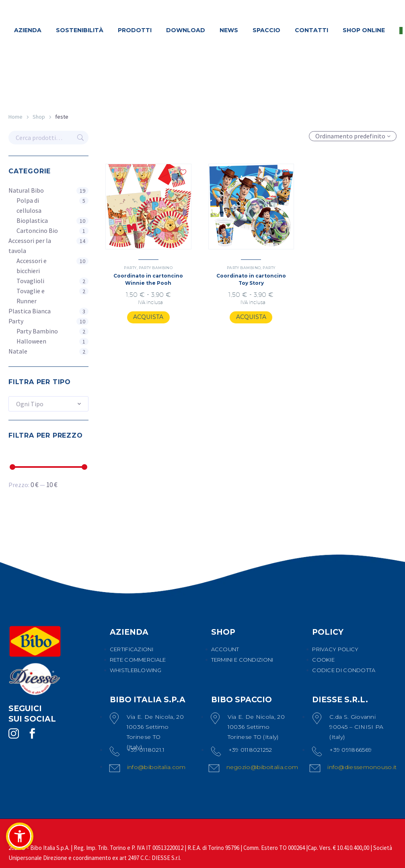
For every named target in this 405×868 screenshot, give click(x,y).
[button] (20, 836)
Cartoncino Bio (37, 230)
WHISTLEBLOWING (136, 670)
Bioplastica (32, 220)
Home (15, 117)
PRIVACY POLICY (335, 649)
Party (16, 321)
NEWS (229, 30)
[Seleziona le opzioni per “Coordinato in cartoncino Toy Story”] (251, 317)
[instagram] (14, 734)
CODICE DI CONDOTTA (344, 670)
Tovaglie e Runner (31, 296)
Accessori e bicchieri (32, 266)
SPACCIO (266, 30)
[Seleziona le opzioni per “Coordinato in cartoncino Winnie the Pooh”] (148, 317)
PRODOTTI (135, 30)
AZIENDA (28, 30)
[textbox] (48, 404)
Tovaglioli (30, 281)
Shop (39, 117)
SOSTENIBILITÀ (80, 30)
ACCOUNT (225, 649)
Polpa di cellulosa (29, 205)
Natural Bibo (26, 190)
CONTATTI (311, 30)
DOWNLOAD (186, 30)
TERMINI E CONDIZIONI (242, 660)
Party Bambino (37, 331)
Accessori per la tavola (30, 246)
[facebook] (32, 734)
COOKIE (323, 660)
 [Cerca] (80, 138)
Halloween (31, 341)
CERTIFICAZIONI (132, 649)
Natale (18, 351)
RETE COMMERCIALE (138, 660)
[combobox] (48, 404)
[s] (48, 138)
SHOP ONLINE (364, 30)
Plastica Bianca (30, 311)
